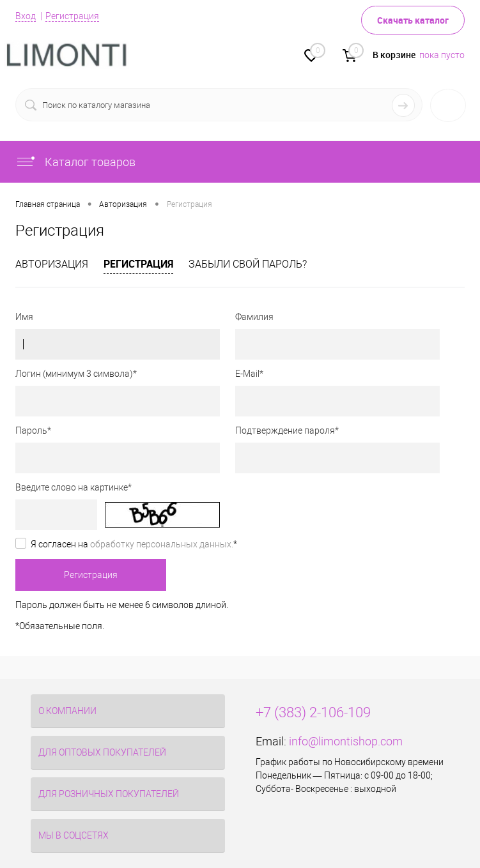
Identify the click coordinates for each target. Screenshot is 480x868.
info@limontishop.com (346, 741)
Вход (26, 16)
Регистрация (72, 16)
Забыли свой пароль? (248, 264)
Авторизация (52, 264)
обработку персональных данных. (162, 544)
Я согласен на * (134, 544)
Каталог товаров (75, 162)
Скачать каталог (413, 20)
